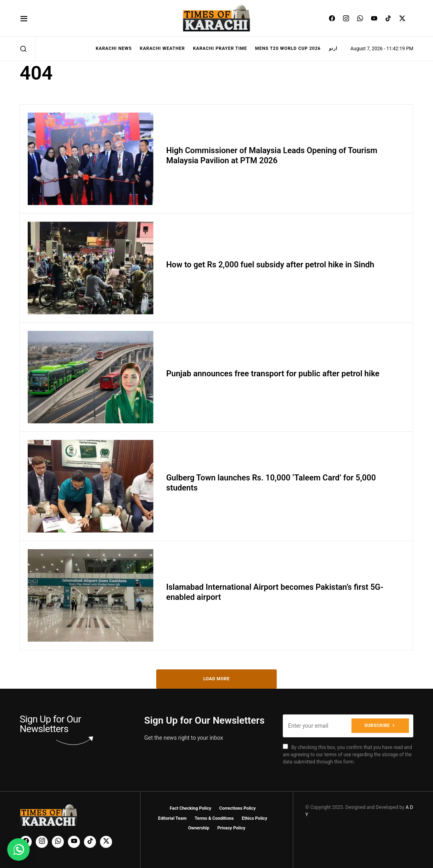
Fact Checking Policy (191, 808)
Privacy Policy (231, 828)
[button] (24, 18)
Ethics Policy (254, 818)
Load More (216, 679)
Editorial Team (173, 818)
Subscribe (377, 725)
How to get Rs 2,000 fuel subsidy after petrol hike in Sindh (270, 265)
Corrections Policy (238, 808)
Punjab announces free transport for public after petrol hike (273, 373)
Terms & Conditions (214, 818)
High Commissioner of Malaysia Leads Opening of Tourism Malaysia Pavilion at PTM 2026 (272, 155)
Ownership (199, 828)
